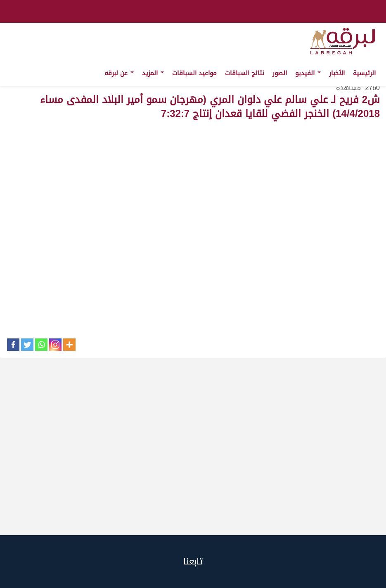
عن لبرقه (119, 73)
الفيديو (308, 73)
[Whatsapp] (41, 345)
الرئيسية (364, 73)
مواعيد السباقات (194, 73)
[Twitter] (27, 345)
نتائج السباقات (245, 73)
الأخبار (337, 73)
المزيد (153, 73)
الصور (280, 73)
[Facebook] (13, 345)
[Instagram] (55, 345)
